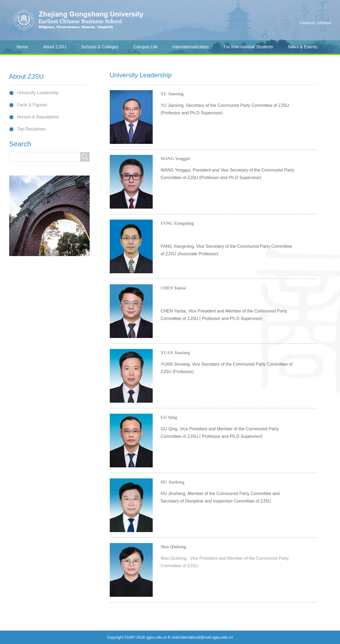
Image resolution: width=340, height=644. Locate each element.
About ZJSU (54, 47)
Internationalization (191, 47)
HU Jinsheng (173, 482)
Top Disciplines (32, 129)
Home (22, 47)
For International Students (248, 47)
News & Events (302, 47)
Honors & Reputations (38, 117)
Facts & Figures (32, 105)
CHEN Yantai (173, 288)
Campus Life (145, 47)
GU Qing (169, 417)
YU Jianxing (172, 94)
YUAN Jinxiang (175, 353)
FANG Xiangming (177, 223)
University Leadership (38, 93)
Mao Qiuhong (173, 547)
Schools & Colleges (100, 47)
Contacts (307, 23)
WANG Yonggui (175, 159)
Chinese (324, 23)
